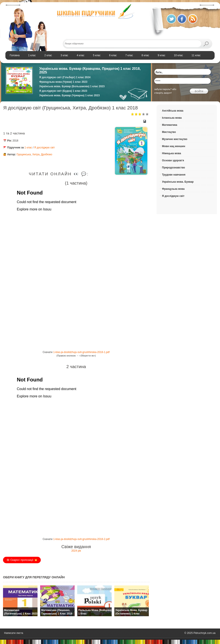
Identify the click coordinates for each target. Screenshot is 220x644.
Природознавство (174, 168)
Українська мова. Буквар (178, 182)
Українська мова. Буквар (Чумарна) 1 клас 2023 (69, 95)
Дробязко (47, 154)
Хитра (36, 154)
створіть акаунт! (163, 93)
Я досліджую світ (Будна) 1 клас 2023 (63, 91)
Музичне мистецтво (175, 139)
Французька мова (173, 189)
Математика (170, 125)
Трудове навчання (174, 175)
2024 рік (76, 551)
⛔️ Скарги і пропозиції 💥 (22, 560)
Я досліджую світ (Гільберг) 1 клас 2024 (65, 77)
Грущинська (24, 154)
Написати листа (14, 633)
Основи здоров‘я (173, 160)
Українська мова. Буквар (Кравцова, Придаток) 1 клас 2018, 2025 (90, 70)
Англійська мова (173, 111)
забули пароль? (163, 89)
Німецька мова (171, 153)
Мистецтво (169, 132)
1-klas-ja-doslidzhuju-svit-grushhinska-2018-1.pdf (81, 352)
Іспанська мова (172, 118)
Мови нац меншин (174, 146)
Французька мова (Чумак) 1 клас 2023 (63, 82)
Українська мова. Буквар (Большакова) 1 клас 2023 (72, 86)
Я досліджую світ (45, 148)
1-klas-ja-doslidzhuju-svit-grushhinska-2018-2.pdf (81, 539)
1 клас (29, 148)
